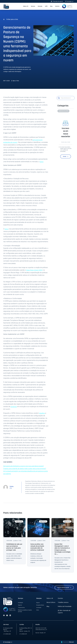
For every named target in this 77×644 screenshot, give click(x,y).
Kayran (38, 603)
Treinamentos (21, 608)
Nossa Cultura (51, 602)
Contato (60, 598)
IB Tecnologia (69, 1)
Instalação (20, 603)
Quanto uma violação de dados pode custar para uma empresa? (25, 468)
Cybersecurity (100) (63, 111)
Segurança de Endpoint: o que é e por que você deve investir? (24, 466)
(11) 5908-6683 (7, 634)
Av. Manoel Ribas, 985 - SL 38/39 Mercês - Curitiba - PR (26, 630)
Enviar (66, 156)
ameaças (14, 407)
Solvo (42, 162)
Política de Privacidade (65, 606)
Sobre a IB (50, 598)
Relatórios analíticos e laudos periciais (25, 611)
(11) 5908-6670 (23, 634)
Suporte (20, 605)
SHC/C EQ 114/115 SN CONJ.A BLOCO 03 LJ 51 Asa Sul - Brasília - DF (41, 630)
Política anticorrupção (64, 588)
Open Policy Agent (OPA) (34, 270)
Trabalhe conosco (63, 602)
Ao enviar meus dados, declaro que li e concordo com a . (66, 149)
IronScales (39, 608)
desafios (42, 413)
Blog (48, 606)
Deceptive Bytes (40, 605)
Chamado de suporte (57, 1)
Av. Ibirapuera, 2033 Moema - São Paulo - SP (8, 630)
